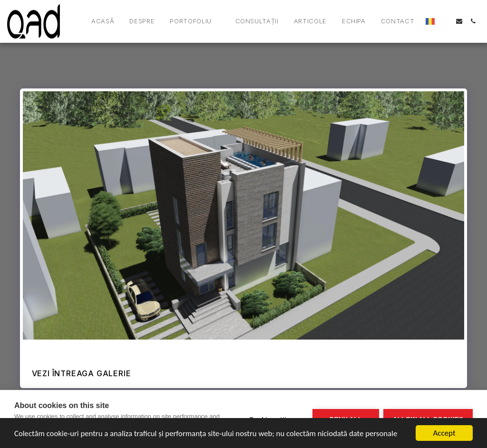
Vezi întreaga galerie (82, 373)
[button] (195, 21)
